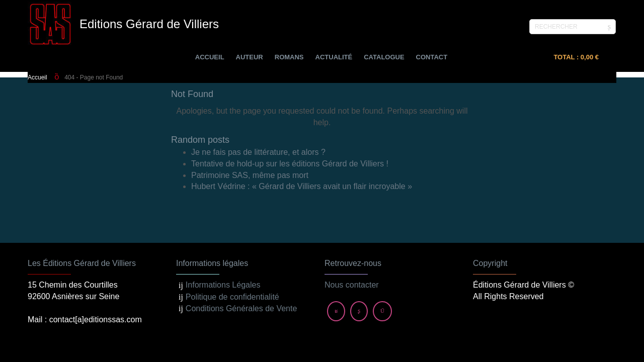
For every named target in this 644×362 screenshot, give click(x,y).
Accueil (37, 77)
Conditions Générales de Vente (241, 263)
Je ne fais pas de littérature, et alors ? (258, 152)
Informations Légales (223, 240)
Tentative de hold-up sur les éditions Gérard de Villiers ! (290, 164)
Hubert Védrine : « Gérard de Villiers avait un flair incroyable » (302, 186)
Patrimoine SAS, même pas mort (250, 175)
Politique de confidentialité (232, 252)
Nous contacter (352, 240)
